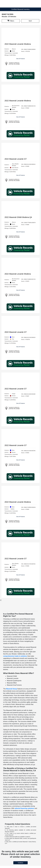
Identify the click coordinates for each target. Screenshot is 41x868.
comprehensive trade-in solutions (15, 656)
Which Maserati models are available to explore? (18, 837)
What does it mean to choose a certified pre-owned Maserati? (20, 828)
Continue (20, 863)
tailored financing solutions (24, 808)
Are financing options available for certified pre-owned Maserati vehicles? (20, 831)
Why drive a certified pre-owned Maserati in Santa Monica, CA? (20, 843)
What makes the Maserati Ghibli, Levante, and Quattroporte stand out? (20, 839)
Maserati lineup (12, 689)
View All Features (21, 59)
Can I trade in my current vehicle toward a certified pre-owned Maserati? (20, 834)
